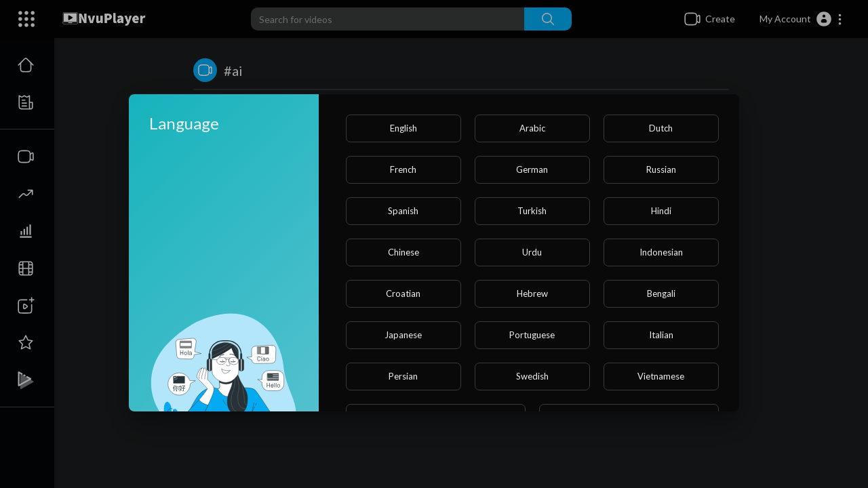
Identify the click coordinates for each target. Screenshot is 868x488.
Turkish (532, 211)
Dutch (661, 128)
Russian (661, 169)
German (532, 169)
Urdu (532, 252)
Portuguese (532, 335)
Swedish (532, 376)
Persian (403, 376)
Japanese (403, 335)
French (403, 169)
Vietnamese (661, 376)
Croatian (403, 293)
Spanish (403, 211)
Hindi (661, 211)
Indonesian (661, 252)
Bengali (661, 293)
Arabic (532, 128)
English (403, 128)
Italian (661, 335)
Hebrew (532, 293)
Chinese (403, 252)
